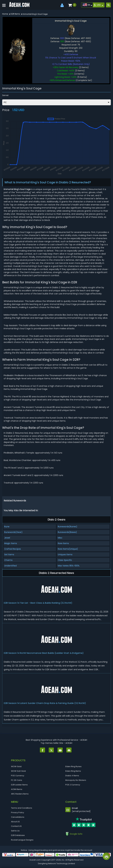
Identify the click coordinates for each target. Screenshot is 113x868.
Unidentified (10, 566)
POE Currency (18, 776)
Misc (60, 538)
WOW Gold (16, 766)
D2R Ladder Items (19, 785)
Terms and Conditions (22, 808)
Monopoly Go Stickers (76, 780)
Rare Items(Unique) (68, 549)
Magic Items (11, 543)
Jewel (7, 538)
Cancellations (18, 817)
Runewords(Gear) (13, 532)
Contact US (16, 826)
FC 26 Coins (17, 780)
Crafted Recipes (13, 549)
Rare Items (63, 543)
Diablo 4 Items (72, 776)
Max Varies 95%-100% (69, 566)
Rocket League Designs (22, 840)
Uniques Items (65, 555)
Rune (7, 527)
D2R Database (18, 835)
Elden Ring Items (73, 771)
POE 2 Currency (73, 785)
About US (15, 822)
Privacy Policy (18, 812)
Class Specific (65, 560)
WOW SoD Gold (18, 771)
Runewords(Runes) (68, 527)
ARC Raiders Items (20, 794)
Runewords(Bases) (67, 532)
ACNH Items (17, 789)
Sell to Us (15, 831)
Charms (8, 560)
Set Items (9, 555)
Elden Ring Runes (73, 766)
